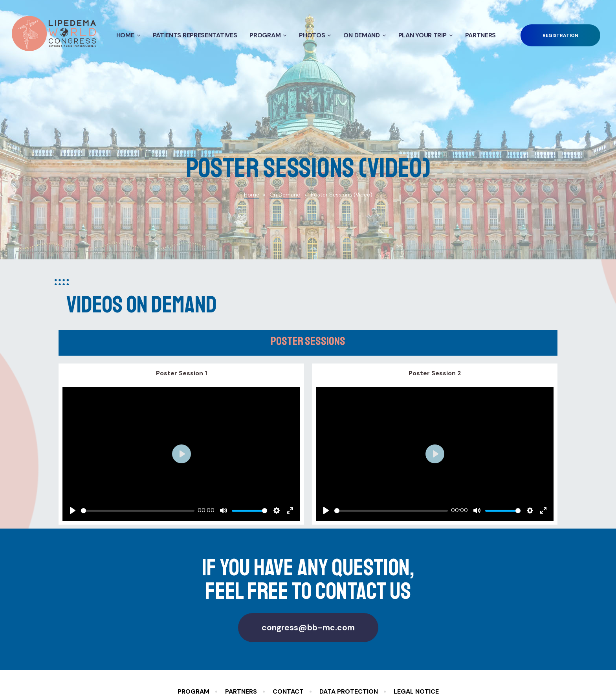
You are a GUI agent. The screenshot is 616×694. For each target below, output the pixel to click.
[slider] (138, 455)
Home (128, 35)
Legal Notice (416, 636)
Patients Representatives (195, 35)
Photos (315, 35)
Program (268, 35)
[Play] (73, 455)
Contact (288, 636)
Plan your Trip (425, 35)
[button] (560, 36)
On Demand (364, 35)
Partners (481, 35)
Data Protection (349, 636)
